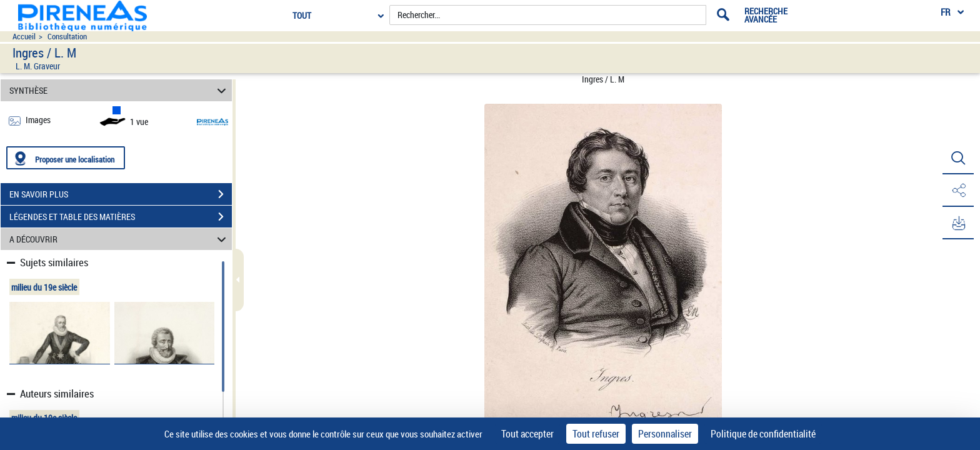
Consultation (67, 37)
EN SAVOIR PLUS (121, 194)
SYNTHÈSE (120, 90)
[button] (958, 158)
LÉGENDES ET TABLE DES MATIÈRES (121, 217)
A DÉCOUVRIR (120, 239)
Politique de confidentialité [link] (763, 434)
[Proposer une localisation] (66, 158)
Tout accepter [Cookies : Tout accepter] (527, 434)
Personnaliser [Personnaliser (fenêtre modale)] (665, 434)
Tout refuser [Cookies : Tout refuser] (596, 434)
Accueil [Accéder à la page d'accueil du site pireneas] (24, 37)
